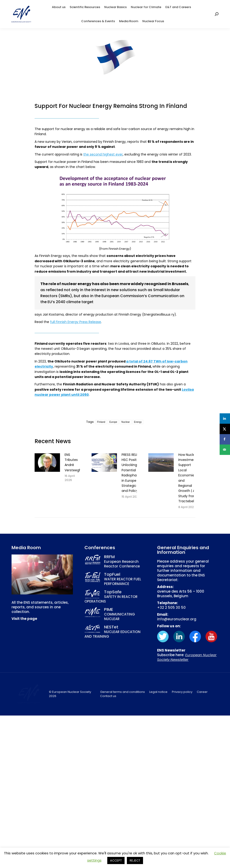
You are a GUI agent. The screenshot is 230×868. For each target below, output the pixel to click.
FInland (101, 422)
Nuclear (126, 422)
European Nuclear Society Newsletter (187, 657)
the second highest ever (103, 154)
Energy (138, 422)
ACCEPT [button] (116, 860)
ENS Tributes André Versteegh (73, 462)
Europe (113, 422)
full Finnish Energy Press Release (76, 322)
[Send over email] (225, 450)
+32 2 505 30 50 (171, 608)
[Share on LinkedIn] (225, 419)
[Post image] (47, 463)
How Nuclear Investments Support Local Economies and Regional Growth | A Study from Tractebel (188, 478)
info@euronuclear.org (177, 619)
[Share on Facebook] (225, 439)
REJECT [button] (135, 860)
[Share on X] (225, 429)
